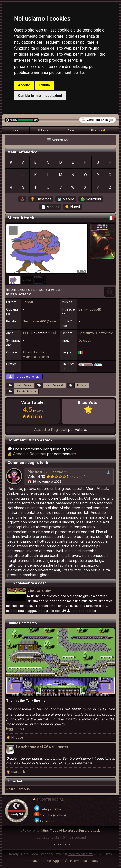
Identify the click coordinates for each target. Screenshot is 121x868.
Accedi (40, 430)
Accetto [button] (24, 85)
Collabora (43, 130)
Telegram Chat (48, 809)
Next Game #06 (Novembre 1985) (48, 321)
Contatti (16, 130)
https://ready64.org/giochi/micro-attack (71, 831)
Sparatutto (86, 333)
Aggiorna (59, 861)
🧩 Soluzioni (91, 199)
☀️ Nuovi (73, 207)
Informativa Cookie (37, 861)
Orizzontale (105, 333)
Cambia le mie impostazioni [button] (40, 96)
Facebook (45, 821)
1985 (26, 333)
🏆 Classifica (41, 199)
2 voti (38, 411)
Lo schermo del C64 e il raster (42, 747)
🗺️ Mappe (66, 199)
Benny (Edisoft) (90, 309)
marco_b (18, 772)
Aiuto (71, 130)
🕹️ (22, 199)
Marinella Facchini (36, 357)
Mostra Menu (60, 140)
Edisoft (28, 302)
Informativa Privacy (84, 861)
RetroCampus (18, 789)
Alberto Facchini (34, 352)
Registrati (59, 430)
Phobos (17, 737)
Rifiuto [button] (45, 85)
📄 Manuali (50, 207)
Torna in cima (61, 844)
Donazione (98, 130)
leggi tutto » (15, 729)
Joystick (85, 340)
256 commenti (57, 472)
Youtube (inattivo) (50, 815)
